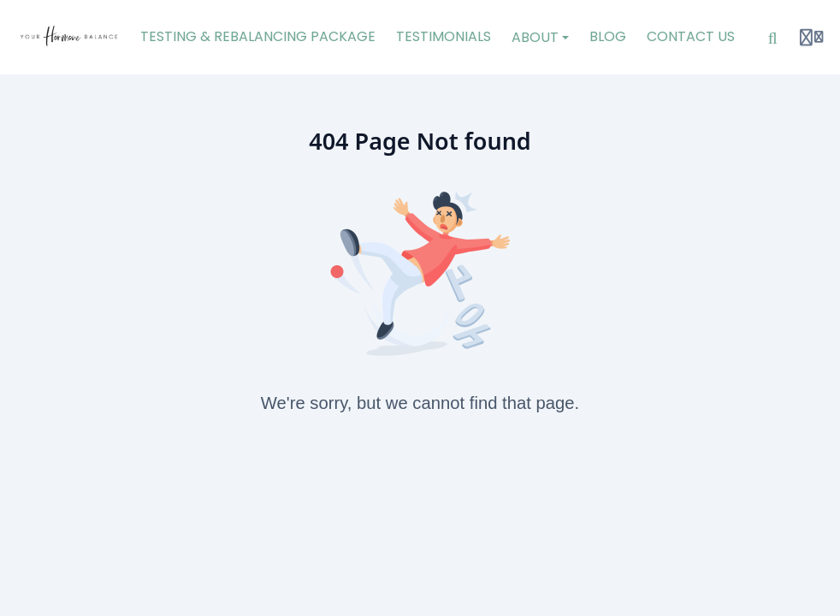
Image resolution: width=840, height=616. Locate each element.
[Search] (772, 38)
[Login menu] (811, 38)
